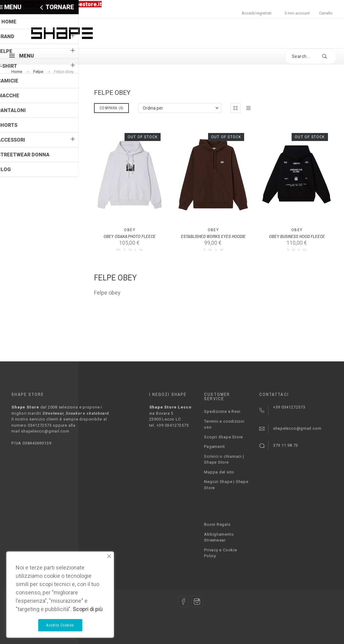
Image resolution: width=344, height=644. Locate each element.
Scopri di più (88, 609)
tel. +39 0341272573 (169, 425)
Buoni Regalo (217, 524)
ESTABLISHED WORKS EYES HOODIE (213, 236)
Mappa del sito (219, 472)
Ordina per (153, 108)
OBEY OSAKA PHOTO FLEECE (130, 236)
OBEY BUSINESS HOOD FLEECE (297, 236)
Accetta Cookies (60, 625)
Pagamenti (215, 447)
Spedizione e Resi (222, 411)
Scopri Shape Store (223, 437)
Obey (130, 230)
